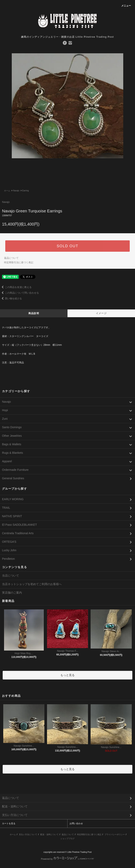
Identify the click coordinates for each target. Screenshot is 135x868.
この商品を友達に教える (16, 287)
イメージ (101, 313)
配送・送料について (49, 834)
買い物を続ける (11, 299)
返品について (11, 258)
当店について (11, 576)
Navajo (16, 191)
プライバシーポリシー (115, 834)
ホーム (7, 191)
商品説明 (34, 313)
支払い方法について (28, 834)
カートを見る (9, 823)
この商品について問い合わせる (19, 293)
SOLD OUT (67, 246)
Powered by (67, 859)
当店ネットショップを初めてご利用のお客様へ (32, 584)
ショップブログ (67, 839)
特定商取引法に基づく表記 (19, 262)
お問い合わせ (76, 823)
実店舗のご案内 (12, 593)
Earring (26, 191)
